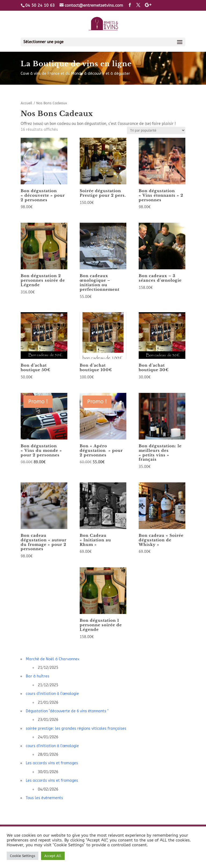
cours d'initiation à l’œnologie (52, 694)
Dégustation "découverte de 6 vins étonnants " (67, 711)
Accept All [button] (53, 856)
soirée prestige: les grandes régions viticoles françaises (76, 729)
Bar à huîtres (38, 676)
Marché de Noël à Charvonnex (53, 659)
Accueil (27, 103)
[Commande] (156, 130)
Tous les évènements (44, 798)
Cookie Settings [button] (23, 856)
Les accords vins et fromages (52, 763)
